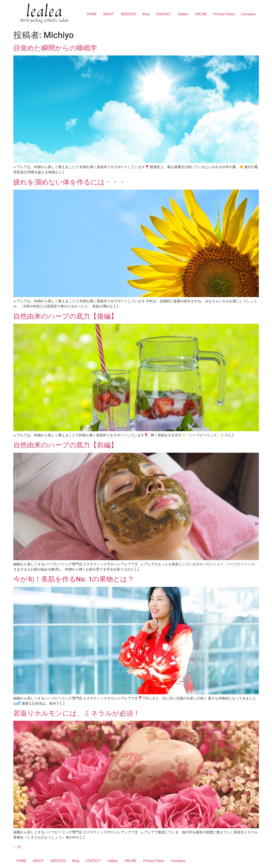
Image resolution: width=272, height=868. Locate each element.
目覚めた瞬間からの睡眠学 (55, 48)
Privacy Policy (224, 14)
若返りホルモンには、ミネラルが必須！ (77, 713)
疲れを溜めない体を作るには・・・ (69, 182)
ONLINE (201, 14)
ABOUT (109, 14)
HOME (92, 14)
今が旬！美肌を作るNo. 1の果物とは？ (74, 579)
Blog (146, 14)
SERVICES (128, 14)
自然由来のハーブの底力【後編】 (65, 316)
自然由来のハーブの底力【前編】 (65, 445)
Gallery (183, 14)
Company (248, 14)
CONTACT (164, 14)
